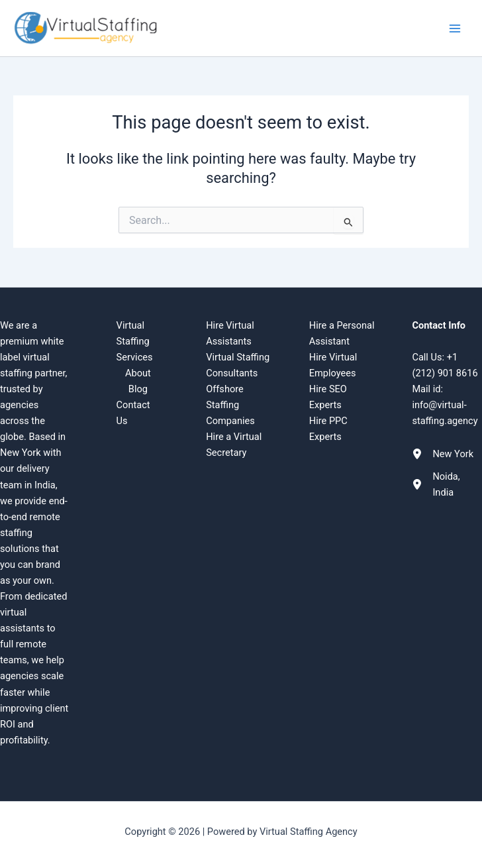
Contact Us (133, 413)
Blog (138, 389)
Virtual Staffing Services (135, 341)
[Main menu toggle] (455, 28)
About (138, 373)
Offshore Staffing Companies (230, 405)
